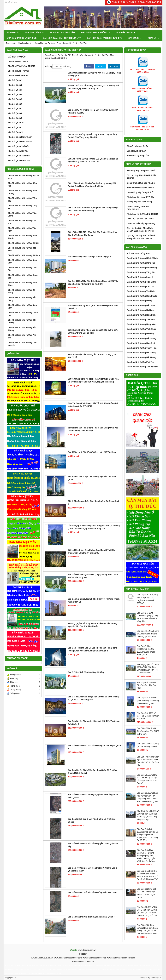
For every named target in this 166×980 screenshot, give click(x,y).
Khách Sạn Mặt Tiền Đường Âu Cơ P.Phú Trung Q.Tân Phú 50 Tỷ (92, 356)
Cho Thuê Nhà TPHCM (18, 62)
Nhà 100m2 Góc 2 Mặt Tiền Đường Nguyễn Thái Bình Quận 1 (92, 478)
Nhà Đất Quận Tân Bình (23, 156)
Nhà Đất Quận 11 (23, 128)
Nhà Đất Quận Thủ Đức (23, 146)
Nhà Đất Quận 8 (23, 113)
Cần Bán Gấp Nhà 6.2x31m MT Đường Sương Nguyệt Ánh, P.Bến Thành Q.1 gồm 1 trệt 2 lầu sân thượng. (147, 856)
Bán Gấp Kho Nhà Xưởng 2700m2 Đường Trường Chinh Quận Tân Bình (148, 634)
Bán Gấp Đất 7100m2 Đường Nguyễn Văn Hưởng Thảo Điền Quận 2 (93, 796)
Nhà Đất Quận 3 (23, 90)
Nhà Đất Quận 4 (23, 95)
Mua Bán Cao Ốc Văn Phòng (22, 38)
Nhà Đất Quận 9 (23, 118)
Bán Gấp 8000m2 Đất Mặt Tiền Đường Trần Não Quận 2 (93, 892)
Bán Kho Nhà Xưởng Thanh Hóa (142, 348)
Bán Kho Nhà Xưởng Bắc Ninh (141, 305)
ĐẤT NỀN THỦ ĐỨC (17, 57)
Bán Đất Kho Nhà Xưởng (96, 32)
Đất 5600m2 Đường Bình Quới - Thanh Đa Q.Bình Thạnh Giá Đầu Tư (93, 307)
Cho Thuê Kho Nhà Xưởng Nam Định (22, 306)
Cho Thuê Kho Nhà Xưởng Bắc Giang (22, 299)
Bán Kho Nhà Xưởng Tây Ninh (141, 291)
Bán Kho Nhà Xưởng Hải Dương (142, 353)
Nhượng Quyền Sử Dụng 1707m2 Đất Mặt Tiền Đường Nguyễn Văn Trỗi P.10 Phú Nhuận (92, 625)
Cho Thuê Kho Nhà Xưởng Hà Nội (23, 243)
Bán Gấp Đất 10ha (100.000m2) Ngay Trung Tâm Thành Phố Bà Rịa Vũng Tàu (93, 576)
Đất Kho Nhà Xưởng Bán (138, 254)
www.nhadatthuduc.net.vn (42, 958)
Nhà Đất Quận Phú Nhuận (23, 142)
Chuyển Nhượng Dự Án (138, 146)
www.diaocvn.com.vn (87, 950)
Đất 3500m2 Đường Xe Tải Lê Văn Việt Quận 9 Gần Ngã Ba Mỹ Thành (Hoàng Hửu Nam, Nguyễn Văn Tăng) (93, 380)
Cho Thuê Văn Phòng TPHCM (21, 66)
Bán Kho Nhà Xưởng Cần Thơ (141, 287)
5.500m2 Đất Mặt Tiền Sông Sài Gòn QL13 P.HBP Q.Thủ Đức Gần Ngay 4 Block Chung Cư (93, 87)
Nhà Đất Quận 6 (23, 104)
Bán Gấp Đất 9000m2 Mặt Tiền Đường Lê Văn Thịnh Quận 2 (94, 747)
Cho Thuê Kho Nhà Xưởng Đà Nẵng (21, 291)
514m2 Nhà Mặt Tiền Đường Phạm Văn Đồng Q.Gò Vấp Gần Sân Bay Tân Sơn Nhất (93, 429)
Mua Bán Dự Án (34, 32)
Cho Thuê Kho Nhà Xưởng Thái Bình (22, 269)
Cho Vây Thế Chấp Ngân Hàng (141, 223)
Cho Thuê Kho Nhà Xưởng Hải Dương (22, 321)
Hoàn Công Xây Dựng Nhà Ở (140, 192)
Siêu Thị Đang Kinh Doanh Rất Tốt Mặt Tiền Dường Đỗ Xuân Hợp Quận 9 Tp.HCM (93, 405)
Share (89, 66)
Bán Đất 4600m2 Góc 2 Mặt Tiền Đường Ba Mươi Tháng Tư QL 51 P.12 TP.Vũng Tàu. (93, 698)
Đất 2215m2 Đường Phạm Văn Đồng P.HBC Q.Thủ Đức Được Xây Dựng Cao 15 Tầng (93, 331)
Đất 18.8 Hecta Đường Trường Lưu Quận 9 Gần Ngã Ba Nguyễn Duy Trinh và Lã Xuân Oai (93, 160)
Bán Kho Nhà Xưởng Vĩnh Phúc (141, 329)
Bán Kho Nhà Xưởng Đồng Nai (141, 263)
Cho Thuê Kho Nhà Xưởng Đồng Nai (23, 185)
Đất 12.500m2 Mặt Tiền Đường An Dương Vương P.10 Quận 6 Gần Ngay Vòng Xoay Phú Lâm (92, 185)
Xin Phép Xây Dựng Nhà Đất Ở (141, 171)
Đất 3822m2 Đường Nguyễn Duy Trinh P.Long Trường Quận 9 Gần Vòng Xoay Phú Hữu (92, 136)
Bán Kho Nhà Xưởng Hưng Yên (141, 324)
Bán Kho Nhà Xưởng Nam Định (141, 343)
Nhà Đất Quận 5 (23, 99)
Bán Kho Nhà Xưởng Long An (141, 277)
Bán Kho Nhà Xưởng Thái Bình (141, 320)
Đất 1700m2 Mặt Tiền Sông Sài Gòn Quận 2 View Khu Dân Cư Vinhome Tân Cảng (92, 234)
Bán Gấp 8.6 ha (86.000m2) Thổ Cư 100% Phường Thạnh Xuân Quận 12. (94, 600)
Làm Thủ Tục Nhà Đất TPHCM (141, 219)
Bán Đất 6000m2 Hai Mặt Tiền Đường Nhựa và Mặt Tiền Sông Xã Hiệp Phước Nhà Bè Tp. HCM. (93, 282)
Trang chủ (13, 32)
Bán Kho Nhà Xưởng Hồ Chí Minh (142, 258)
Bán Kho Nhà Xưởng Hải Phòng (141, 357)
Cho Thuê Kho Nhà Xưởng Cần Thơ (22, 222)
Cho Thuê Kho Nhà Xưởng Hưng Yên (23, 276)
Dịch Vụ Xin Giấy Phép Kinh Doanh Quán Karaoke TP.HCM (141, 230)
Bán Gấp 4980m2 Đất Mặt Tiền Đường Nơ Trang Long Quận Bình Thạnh (92, 869)
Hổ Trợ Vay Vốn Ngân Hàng (139, 202)
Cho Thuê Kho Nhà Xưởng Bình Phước (22, 237)
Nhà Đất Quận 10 (23, 123)
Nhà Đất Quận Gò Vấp (23, 151)
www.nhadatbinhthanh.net (83, 962)
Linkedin (114, 66)
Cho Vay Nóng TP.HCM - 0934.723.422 (138, 208)
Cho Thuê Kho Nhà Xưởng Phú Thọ (22, 336)
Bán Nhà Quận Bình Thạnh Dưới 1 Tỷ (62, 38)
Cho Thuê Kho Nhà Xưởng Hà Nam (24, 255)
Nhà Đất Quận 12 (23, 132)
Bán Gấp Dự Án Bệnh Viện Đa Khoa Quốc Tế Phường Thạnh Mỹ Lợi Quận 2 (92, 772)
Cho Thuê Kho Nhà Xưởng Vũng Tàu (23, 200)
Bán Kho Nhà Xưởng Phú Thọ (140, 362)
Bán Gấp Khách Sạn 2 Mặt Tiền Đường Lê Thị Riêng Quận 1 (92, 820)
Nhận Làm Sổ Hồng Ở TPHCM (141, 197)
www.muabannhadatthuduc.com (68, 958)
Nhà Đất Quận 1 (23, 80)
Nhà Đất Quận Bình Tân (23, 161)
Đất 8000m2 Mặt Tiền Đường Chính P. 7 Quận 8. (90, 257)
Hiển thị (48, 67)
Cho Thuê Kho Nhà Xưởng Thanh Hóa (23, 314)
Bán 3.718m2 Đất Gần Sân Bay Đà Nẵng (86, 672)
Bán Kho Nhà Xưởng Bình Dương (142, 268)
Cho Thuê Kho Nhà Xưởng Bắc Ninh (22, 249)
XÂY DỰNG (135, 38)
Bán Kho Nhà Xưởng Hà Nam (140, 310)
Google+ (83, 954)
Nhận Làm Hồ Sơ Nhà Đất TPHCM (142, 214)
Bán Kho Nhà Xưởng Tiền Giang (142, 282)
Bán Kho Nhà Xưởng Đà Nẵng (141, 334)
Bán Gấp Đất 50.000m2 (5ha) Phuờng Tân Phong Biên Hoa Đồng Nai (148, 701)
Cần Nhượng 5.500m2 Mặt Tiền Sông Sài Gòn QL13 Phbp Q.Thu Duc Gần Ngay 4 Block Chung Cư (94, 527)
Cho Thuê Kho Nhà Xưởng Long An (23, 207)
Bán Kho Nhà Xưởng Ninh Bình (141, 315)
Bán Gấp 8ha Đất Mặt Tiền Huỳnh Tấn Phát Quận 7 (91, 917)
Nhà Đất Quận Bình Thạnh (23, 137)
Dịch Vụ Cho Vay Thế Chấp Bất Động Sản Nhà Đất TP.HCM (141, 237)
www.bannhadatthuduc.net (94, 958)
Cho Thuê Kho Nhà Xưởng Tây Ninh (22, 230)
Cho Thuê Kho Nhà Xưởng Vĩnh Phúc (22, 284)
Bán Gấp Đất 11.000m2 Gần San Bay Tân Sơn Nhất (147, 685)
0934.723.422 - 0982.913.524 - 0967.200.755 (136, 2)
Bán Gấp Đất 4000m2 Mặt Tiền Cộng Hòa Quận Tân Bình (148, 716)
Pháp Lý (154, 38)
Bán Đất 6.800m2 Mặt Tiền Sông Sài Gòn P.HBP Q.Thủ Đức (148, 731)
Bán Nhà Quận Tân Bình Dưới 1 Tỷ (104, 38)
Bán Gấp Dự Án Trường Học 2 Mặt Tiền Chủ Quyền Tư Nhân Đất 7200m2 (93, 111)
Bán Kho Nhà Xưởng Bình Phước (142, 296)
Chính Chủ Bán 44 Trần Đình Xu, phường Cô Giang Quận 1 (94, 503)
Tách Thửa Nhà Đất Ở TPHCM (141, 188)
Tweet (101, 66)
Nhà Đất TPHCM (126, 32)
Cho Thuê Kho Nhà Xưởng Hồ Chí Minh (23, 177)
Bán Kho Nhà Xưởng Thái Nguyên (142, 367)
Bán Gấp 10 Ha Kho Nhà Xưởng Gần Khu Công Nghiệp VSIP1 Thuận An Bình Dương (93, 209)
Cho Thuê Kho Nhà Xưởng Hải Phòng (22, 329)
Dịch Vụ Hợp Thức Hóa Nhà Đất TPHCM (141, 177)
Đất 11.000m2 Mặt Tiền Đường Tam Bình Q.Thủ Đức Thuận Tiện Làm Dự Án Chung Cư (92, 551)
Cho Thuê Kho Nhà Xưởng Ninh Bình (22, 261)
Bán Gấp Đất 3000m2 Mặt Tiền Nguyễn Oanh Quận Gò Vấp (93, 845)
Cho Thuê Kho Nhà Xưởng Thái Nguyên (22, 344)
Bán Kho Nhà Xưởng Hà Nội (140, 301)
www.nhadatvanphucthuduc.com (121, 958)
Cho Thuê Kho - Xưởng (23, 71)
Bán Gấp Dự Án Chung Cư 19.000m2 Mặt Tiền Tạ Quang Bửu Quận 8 (94, 723)
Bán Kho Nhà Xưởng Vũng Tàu (141, 272)
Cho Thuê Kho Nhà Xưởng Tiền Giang (22, 214)
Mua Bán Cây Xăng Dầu (62, 32)
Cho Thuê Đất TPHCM (18, 76)
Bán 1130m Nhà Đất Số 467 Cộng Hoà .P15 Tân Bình (92, 452)
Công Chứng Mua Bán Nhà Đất (141, 183)
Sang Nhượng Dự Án (136, 151)
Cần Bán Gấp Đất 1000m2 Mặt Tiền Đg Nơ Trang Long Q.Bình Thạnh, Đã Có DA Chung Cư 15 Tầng (148, 835)
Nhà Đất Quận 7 (23, 109)
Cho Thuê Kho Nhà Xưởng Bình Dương (22, 192)
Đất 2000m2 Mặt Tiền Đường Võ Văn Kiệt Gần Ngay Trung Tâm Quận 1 (94, 74)
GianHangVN (156, 978)
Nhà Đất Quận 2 (23, 85)
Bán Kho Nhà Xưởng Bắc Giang (141, 338)
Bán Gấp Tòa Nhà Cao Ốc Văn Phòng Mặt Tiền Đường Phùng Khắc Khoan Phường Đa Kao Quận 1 (92, 649)
